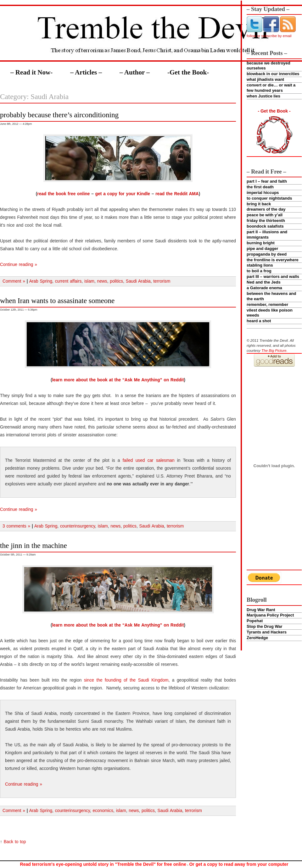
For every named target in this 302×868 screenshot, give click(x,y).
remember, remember (267, 304)
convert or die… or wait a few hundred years (271, 88)
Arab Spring (41, 281)
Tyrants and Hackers (267, 632)
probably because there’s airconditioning (59, 115)
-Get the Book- (188, 72)
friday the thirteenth (266, 221)
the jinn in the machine (34, 545)
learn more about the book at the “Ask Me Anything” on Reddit (118, 380)
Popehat (255, 621)
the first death (260, 187)
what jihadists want (265, 79)
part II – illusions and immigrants (267, 235)
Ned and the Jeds (264, 282)
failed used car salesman (149, 460)
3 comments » (16, 526)
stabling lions (260, 265)
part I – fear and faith (267, 181)
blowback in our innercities (273, 74)
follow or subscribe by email (269, 36)
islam (89, 281)
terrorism (162, 281)
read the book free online (63, 194)
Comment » (14, 281)
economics (103, 811)
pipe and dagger (262, 249)
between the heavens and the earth (271, 296)
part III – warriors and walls (273, 276)
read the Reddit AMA (177, 194)
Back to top (15, 842)
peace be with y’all (265, 215)
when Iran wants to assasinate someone (57, 301)
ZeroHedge (257, 638)
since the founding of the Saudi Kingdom (126, 680)
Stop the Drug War (265, 626)
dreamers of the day (266, 209)
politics (116, 281)
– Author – (135, 72)
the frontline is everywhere (273, 260)
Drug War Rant (261, 610)
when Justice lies (263, 96)
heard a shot (259, 321)
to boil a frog (259, 271)
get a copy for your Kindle (123, 194)
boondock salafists (265, 226)
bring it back (259, 204)
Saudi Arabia (138, 281)
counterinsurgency (78, 526)
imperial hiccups (263, 193)
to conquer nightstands (269, 198)
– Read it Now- (31, 72)
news (102, 281)
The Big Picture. (274, 350)
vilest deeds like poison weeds (270, 313)
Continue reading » (19, 265)
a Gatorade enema (264, 288)
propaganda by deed (267, 254)
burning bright (261, 243)
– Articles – (86, 72)
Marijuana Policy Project (270, 615)
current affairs (68, 281)
